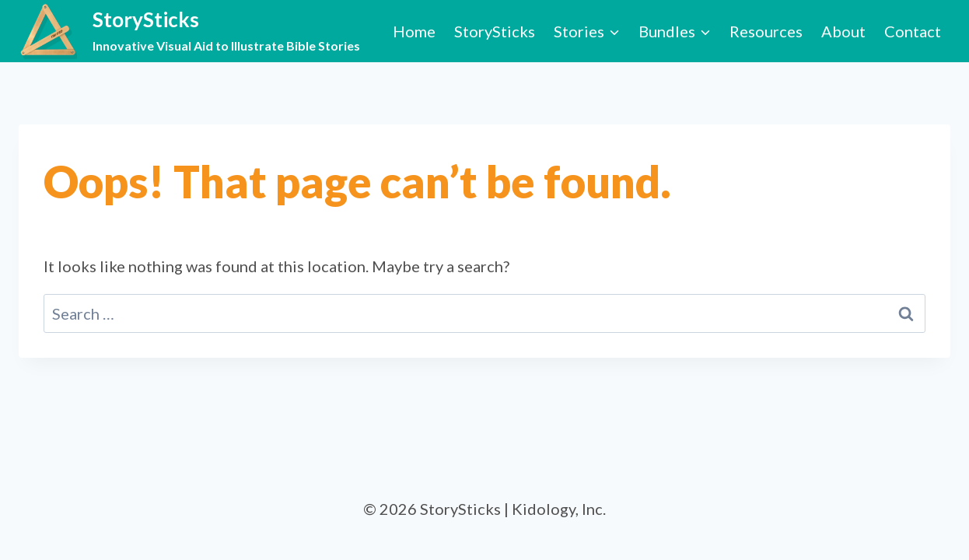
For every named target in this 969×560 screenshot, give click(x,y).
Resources (766, 31)
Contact (913, 31)
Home (414, 31)
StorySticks (495, 31)
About (843, 31)
